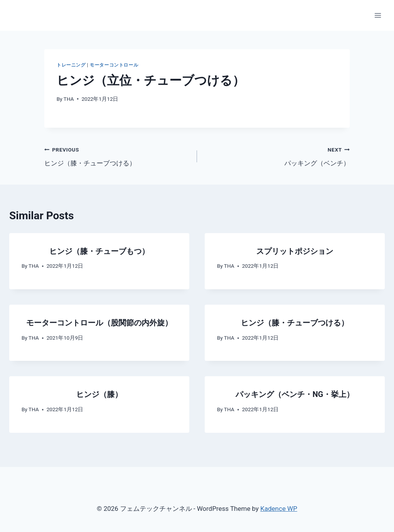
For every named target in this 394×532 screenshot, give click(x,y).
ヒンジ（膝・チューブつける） (117, 156)
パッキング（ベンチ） (277, 156)
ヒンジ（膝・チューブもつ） (99, 251)
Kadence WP (279, 509)
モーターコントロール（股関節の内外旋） (99, 323)
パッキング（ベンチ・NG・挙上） (295, 394)
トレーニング (71, 65)
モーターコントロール (114, 65)
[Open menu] (378, 15)
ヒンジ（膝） (99, 394)
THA (69, 99)
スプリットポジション (295, 251)
